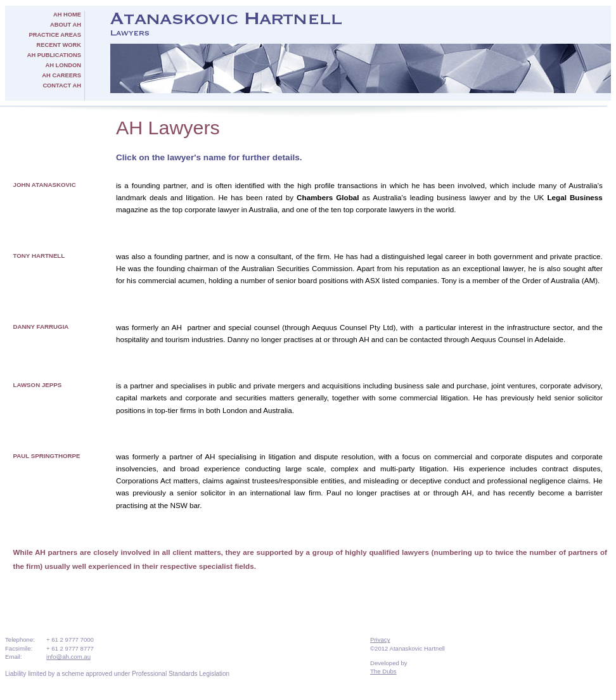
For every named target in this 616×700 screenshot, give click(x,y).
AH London (63, 65)
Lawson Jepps (38, 385)
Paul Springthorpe (47, 456)
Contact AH (62, 86)
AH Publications (54, 55)
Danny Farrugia (41, 327)
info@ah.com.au (68, 657)
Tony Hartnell (39, 256)
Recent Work (59, 45)
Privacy (380, 640)
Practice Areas (55, 35)
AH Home (67, 15)
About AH (66, 25)
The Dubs (383, 671)
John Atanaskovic (45, 185)
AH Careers (61, 75)
